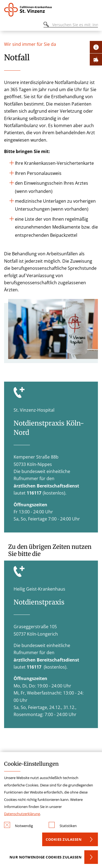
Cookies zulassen (64, 839)
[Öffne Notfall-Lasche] (96, 59)
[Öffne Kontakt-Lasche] (96, 47)
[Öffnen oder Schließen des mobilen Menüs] (7, 26)
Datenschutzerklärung (22, 814)
